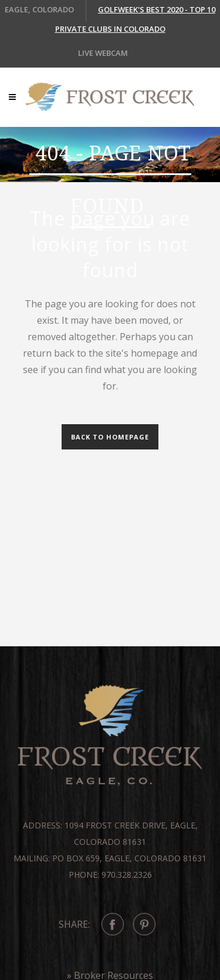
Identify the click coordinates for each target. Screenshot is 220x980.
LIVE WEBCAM (103, 53)
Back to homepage (110, 437)
